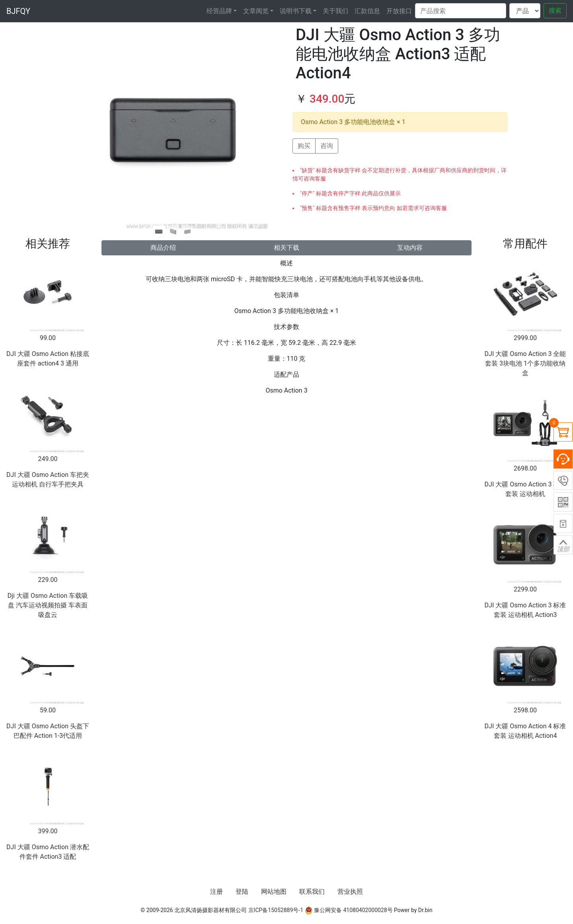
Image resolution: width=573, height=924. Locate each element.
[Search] (461, 11)
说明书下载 (296, 11)
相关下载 (286, 248)
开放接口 (399, 11)
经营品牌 (219, 11)
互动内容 (410, 248)
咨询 (327, 146)
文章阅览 (256, 11)
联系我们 (312, 892)
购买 (304, 146)
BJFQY (18, 11)
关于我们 (335, 11)
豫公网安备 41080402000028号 (349, 910)
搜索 (555, 11)
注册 (216, 892)
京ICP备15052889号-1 (276, 910)
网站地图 (274, 892)
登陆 (242, 892)
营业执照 (350, 892)
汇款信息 (367, 11)
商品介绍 (163, 248)
